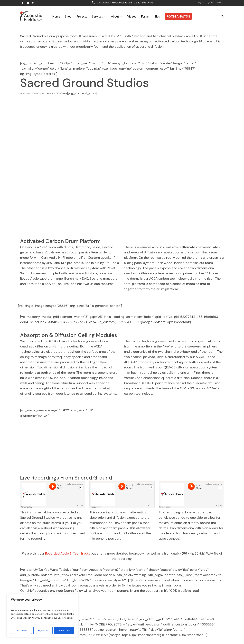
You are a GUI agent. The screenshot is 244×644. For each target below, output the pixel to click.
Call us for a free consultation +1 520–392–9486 (122, 2)
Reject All (43, 630)
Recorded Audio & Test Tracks (68, 553)
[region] (43, 616)
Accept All (64, 630)
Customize (21, 630)
